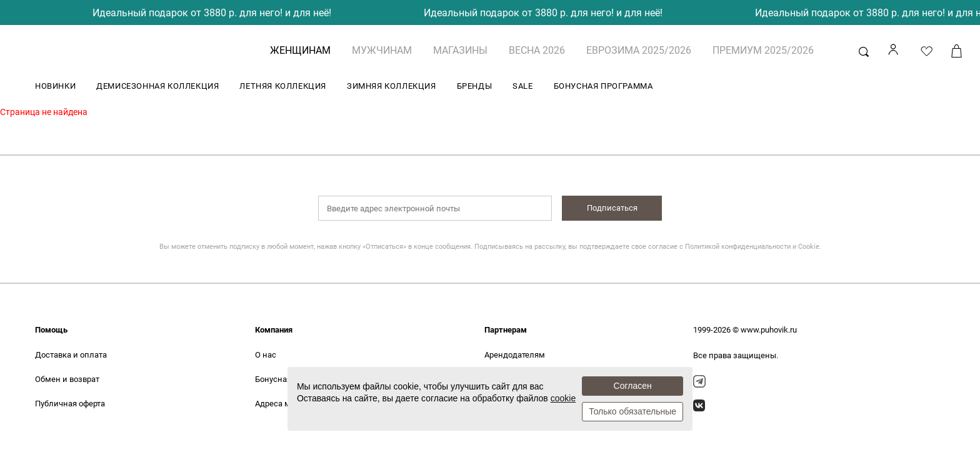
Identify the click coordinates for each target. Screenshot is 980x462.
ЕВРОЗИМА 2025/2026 (639, 50)
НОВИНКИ (55, 86)
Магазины (460, 50)
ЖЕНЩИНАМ (300, 50)
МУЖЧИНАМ (382, 50)
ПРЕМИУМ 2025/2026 (763, 50)
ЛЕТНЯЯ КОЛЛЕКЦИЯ (283, 86)
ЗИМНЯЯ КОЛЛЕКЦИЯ (392, 86)
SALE (522, 86)
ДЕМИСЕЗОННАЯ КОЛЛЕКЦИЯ (157, 86)
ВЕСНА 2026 (537, 50)
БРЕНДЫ (475, 86)
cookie (563, 398)
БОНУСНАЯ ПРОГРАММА (603, 86)
